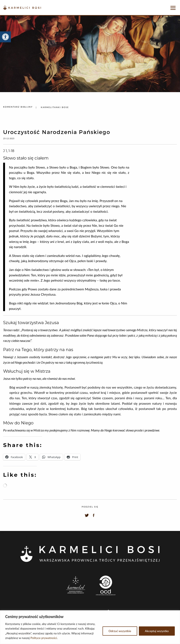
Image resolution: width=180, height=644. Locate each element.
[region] (90, 627)
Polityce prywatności (44, 638)
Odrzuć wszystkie (120, 631)
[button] (5, 37)
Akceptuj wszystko (157, 631)
